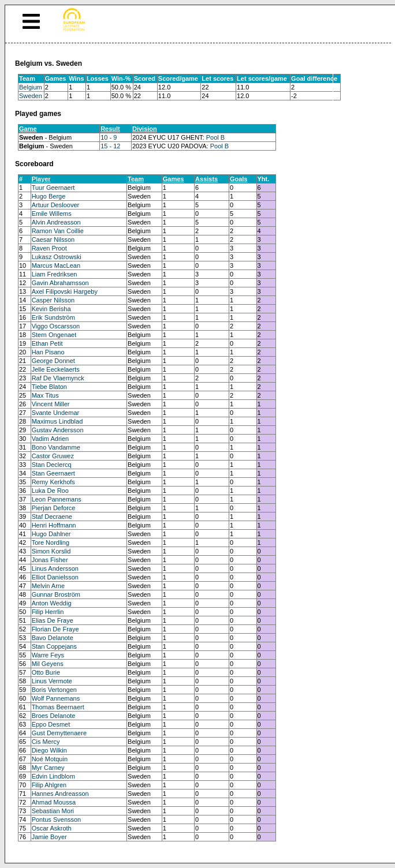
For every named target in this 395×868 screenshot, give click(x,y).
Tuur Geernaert (53, 188)
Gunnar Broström (56, 594)
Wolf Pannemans (56, 698)
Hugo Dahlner (51, 534)
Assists (206, 179)
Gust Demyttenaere (59, 733)
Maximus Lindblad (57, 421)
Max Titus (45, 395)
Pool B (215, 137)
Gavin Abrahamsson (60, 283)
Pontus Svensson (57, 820)
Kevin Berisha (51, 309)
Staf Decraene (52, 517)
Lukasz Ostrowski (57, 257)
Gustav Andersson (58, 430)
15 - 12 (110, 146)
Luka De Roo (50, 491)
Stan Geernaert (53, 473)
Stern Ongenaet (54, 335)
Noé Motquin (50, 759)
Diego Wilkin (49, 750)
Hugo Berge (49, 196)
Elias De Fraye (53, 620)
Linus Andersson (55, 568)
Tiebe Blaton (49, 387)
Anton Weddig (52, 603)
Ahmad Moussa (54, 802)
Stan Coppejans (54, 646)
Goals (239, 179)
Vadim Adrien (51, 439)
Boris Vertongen (54, 690)
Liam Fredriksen (55, 274)
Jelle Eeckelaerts (56, 369)
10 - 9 (109, 137)
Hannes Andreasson (60, 794)
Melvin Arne (48, 586)
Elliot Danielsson (55, 577)
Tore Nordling (51, 542)
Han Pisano (48, 352)
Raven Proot (49, 248)
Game (28, 129)
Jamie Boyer (49, 837)
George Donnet (53, 361)
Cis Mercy (46, 742)
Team (136, 179)
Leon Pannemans (57, 499)
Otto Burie (46, 672)
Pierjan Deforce (54, 508)
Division (145, 129)
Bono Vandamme (56, 447)
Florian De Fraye (55, 629)
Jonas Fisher (50, 560)
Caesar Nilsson (53, 240)
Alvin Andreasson (56, 222)
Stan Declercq (52, 465)
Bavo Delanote (53, 638)
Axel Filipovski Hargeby (65, 291)
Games (174, 179)
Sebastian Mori (53, 811)
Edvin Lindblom (53, 776)
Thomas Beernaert (58, 707)
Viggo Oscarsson (56, 326)
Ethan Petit (47, 343)
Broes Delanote (54, 716)
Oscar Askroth (52, 828)
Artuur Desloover (56, 205)
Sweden (31, 96)
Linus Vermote (52, 681)
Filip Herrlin (48, 612)
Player (41, 179)
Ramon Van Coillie (58, 231)
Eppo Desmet (51, 724)
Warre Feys (48, 655)
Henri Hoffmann (54, 525)
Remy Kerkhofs (53, 482)
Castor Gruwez (53, 456)
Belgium (31, 87)
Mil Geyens (48, 664)
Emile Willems (52, 214)
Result (110, 129)
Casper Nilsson (53, 300)
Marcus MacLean (56, 265)
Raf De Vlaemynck (58, 378)
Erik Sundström (53, 317)
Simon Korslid (51, 551)
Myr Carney (48, 768)
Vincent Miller (51, 404)
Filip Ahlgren (49, 785)
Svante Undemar (56, 413)
